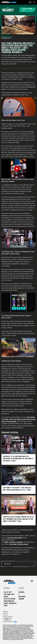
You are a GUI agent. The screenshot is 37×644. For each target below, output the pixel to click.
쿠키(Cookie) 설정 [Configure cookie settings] (7, 620)
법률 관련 (5, 612)
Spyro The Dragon (10, 599)
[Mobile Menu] (30, 2)
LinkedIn (21, 599)
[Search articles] (34, 2)
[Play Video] (18, 169)
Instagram (22, 597)
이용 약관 (5, 615)
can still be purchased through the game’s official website (18, 419)
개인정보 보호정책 (8, 617)
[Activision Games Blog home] (10, 582)
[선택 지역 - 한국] (32, 581)
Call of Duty (8, 592)
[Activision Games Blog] (9, 2)
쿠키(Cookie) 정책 (7, 618)
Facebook (22, 592)
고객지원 (5, 613)
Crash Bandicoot (9, 601)
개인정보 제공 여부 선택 (9, 622)
